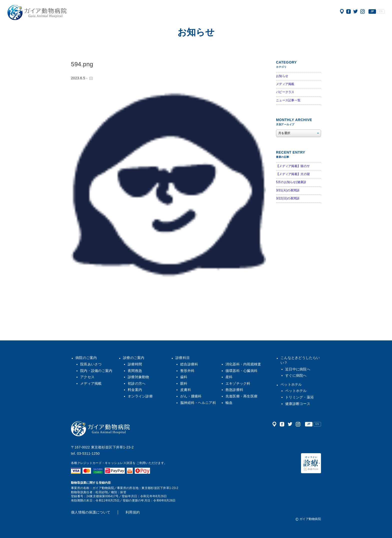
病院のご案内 (86, 358)
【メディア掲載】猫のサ (293, 166)
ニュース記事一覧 (288, 100)
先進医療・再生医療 (242, 396)
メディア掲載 (285, 84)
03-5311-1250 (88, 453)
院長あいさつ (91, 364)
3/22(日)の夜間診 (288, 198)
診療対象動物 (138, 377)
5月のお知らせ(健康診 (291, 182)
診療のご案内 (134, 358)
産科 (229, 377)
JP (372, 11)
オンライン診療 (140, 396)
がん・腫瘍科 (191, 396)
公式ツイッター (355, 12)
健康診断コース (298, 404)
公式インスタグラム (362, 12)
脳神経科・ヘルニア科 (198, 403)
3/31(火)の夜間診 (288, 190)
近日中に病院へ (298, 369)
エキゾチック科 (238, 383)
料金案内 (135, 390)
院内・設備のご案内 (96, 371)
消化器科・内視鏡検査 (243, 364)
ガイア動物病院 (100, 429)
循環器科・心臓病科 (242, 371)
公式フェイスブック (348, 12)
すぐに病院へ (296, 375)
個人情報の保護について (91, 512)
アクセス (342, 12)
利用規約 (133, 512)
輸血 (229, 403)
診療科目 (183, 358)
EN (381, 11)
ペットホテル (291, 384)
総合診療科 (189, 364)
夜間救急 (135, 371)
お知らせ (282, 76)
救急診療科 (234, 390)
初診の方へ (137, 383)
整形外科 (187, 371)
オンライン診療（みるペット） (311, 463)
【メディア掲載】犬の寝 (293, 174)
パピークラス (285, 92)
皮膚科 (186, 390)
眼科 (184, 383)
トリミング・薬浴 (299, 397)
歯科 (184, 377)
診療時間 (135, 364)
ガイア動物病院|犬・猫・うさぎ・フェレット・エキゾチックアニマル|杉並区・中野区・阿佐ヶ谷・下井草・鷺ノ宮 (37, 13)
